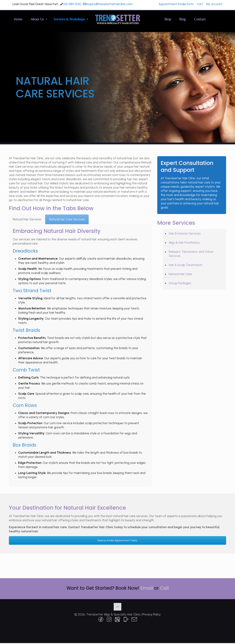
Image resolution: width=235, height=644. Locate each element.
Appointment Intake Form (176, 4)
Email (147, 588)
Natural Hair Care (180, 274)
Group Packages (180, 283)
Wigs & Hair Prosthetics (184, 243)
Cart (200, 4)
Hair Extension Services (185, 233)
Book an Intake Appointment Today (117, 540)
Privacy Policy (152, 614)
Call (164, 588)
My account (214, 4)
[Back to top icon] (117, 607)
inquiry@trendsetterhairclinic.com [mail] (110, 4)
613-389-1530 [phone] (72, 4)
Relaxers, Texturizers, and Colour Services (191, 254)
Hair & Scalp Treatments (186, 265)
